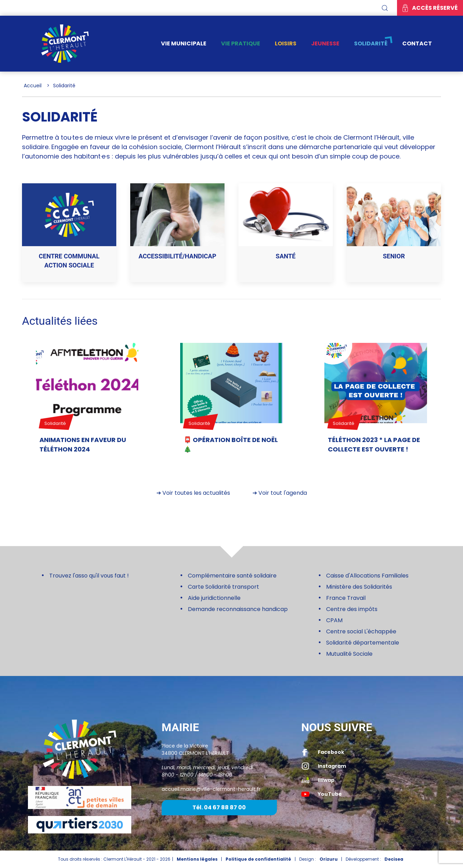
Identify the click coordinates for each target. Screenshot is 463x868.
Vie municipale (184, 43)
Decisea (394, 859)
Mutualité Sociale (349, 654)
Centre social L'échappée (361, 631)
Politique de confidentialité (258, 859)
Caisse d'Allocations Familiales (367, 576)
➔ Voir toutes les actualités (193, 493)
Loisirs (286, 43)
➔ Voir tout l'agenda (280, 493)
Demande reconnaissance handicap (238, 609)
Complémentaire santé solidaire (232, 576)
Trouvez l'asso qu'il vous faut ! (89, 576)
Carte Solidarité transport (223, 587)
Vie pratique (241, 43)
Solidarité (371, 43)
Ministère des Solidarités (359, 587)
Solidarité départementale (363, 643)
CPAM (334, 620)
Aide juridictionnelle (214, 598)
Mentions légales (197, 859)
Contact (417, 43)
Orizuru (329, 859)
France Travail (346, 598)
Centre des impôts (352, 609)
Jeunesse (325, 43)
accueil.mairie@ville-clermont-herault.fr (211, 789)
